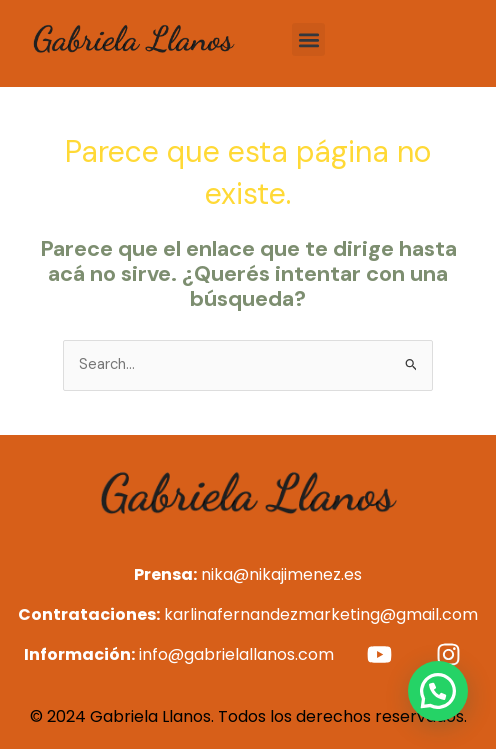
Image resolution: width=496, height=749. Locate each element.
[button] (308, 39)
